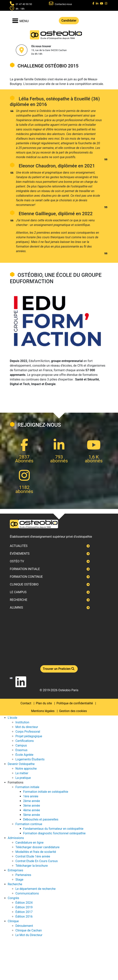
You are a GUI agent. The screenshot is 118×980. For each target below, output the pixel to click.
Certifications (25, 741)
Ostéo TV (17, 561)
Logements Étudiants (30, 759)
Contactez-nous (64, 4)
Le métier (22, 773)
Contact (26, 703)
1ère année (31, 796)
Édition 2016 (24, 917)
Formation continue (26, 577)
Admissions (16, 838)
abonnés (59, 461)
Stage (19, 880)
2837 (24, 457)
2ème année (32, 801)
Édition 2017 (24, 912)
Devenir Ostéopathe (21, 764)
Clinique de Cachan (29, 930)
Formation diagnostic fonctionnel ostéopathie (54, 833)
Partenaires (23, 875)
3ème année (32, 806)
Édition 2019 (24, 907)
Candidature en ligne (29, 843)
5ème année (32, 815)
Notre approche (26, 769)
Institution (22, 722)
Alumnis (16, 608)
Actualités (19, 546)
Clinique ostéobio (24, 584)
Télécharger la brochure (32, 866)
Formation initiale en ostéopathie (46, 792)
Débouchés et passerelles (41, 819)
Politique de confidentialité (75, 703)
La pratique (23, 778)
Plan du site (44, 703)
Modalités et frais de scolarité (36, 852)
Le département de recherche (35, 889)
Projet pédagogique (29, 736)
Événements (20, 554)
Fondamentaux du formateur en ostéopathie (53, 829)
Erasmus (21, 750)
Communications (27, 893)
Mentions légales (43, 711)
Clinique (13, 921)
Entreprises (15, 870)
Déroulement (24, 926)
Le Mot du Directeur (29, 935)
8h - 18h (20, 9)
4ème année (32, 810)
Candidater (69, 21)
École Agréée (24, 755)
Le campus (18, 592)
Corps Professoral (28, 732)
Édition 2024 (24, 903)
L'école (12, 718)
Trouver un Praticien (59, 669)
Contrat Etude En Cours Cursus (37, 861)
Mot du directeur (27, 727)
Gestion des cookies (73, 711)
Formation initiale (25, 569)
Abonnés (24, 461)
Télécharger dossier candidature (37, 847)
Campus (21, 745)
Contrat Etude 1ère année (33, 856)
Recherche (19, 600)
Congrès (13, 898)
